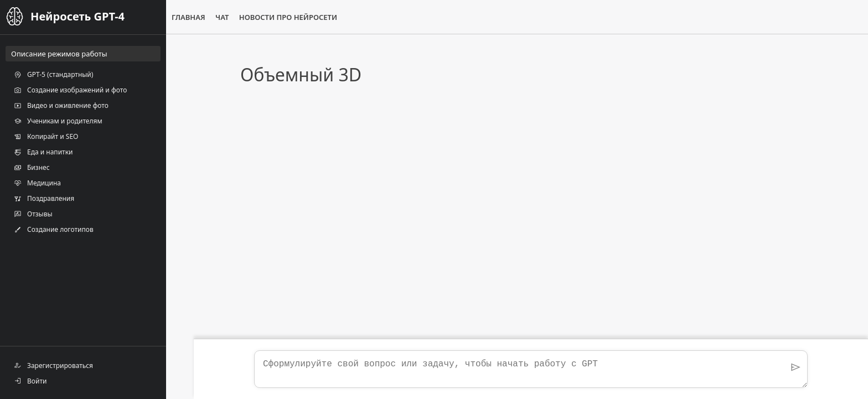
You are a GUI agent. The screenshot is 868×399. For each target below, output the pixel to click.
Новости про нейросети (288, 17)
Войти (30, 381)
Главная (188, 17)
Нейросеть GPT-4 (77, 16)
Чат (222, 17)
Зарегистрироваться (53, 365)
